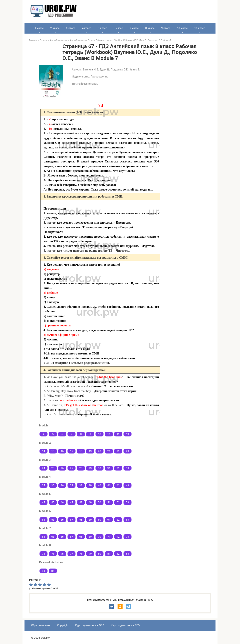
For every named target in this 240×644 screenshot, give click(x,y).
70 (99, 537)
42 (118, 485)
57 (71, 520)
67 (71, 537)
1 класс (39, 28)
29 (90, 468)
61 (109, 520)
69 (90, 537)
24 (43, 468)
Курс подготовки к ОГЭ (90, 625)
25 (53, 468)
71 (109, 537)
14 (43, 451)
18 (81, 451)
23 (127, 451)
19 (90, 451)
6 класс (118, 28)
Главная (33, 40)
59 (90, 520)
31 (109, 468)
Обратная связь (41, 625)
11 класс (200, 28)
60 (99, 520)
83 (127, 554)
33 (127, 468)
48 (81, 502)
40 (99, 485)
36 (62, 485)
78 (81, 554)
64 (43, 537)
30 (99, 468)
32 (118, 468)
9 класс (166, 28)
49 (90, 502)
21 (109, 451)
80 (99, 554)
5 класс (102, 28)
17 (71, 451)
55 (53, 520)
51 (109, 502)
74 (43, 554)
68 (81, 537)
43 (127, 485)
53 (127, 502)
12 (118, 434)
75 (53, 554)
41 (109, 485)
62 (118, 520)
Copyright (63, 625)
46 (62, 502)
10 (99, 434)
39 (90, 485)
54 (43, 520)
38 (81, 485)
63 (127, 520)
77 (71, 554)
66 (62, 537)
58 (81, 520)
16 (62, 451)
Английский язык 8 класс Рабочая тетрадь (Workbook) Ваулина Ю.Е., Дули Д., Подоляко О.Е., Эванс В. (121, 40)
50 (99, 502)
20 (99, 451)
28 (81, 468)
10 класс (182, 28)
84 (43, 571)
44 (43, 502)
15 (53, 451)
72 (118, 537)
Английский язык (59, 40)
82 (118, 554)
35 (53, 485)
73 (127, 537)
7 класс (134, 28)
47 (71, 502)
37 (71, 485)
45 (53, 502)
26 (62, 468)
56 (62, 520)
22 (118, 451)
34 (43, 485)
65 (53, 537)
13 (127, 434)
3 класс (71, 28)
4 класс (87, 28)
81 (109, 554)
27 (71, 468)
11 (109, 434)
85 (53, 571)
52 (118, 502)
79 (90, 554)
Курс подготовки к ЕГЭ (125, 625)
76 (62, 554)
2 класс (55, 28)
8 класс (150, 28)
